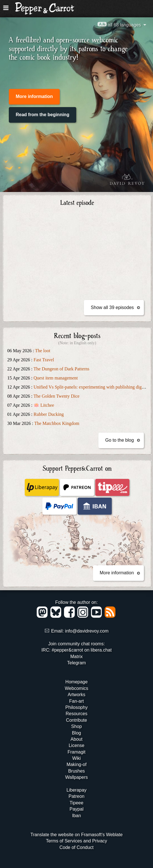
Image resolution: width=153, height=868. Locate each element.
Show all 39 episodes (112, 307)
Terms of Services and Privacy (76, 841)
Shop (76, 726)
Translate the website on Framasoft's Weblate (77, 835)
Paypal (77, 809)
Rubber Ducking (49, 414)
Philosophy (77, 707)
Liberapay (77, 790)
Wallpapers (76, 777)
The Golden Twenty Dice (57, 396)
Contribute (77, 720)
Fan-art (77, 701)
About (77, 739)
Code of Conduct (77, 847)
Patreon (77, 796)
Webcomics (77, 688)
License (76, 745)
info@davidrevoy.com (87, 631)
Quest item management (56, 378)
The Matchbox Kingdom (57, 423)
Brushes (77, 771)
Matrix (77, 657)
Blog (77, 733)
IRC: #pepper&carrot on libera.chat (76, 650)
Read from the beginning (42, 115)
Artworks (77, 695)
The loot (43, 351)
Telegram (77, 663)
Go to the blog (120, 440)
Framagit (76, 752)
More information (34, 96)
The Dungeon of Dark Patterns (61, 369)
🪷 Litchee (44, 405)
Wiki (77, 758)
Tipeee (77, 803)
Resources (77, 714)
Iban (76, 816)
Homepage (77, 682)
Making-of (77, 764)
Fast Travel (44, 360)
